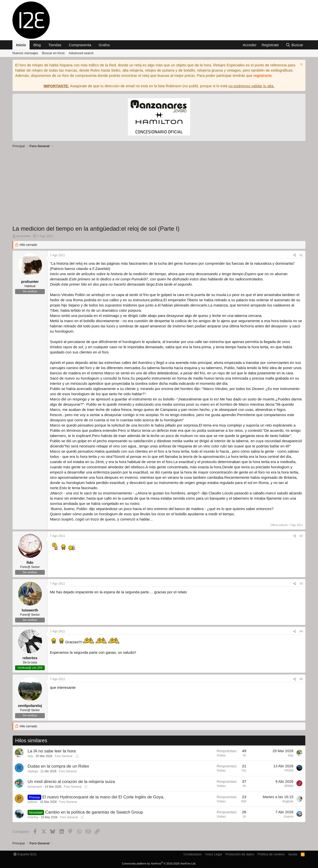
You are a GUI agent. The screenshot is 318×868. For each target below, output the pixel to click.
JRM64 (289, 786)
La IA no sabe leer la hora (52, 751)
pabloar (33, 802)
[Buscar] (294, 45)
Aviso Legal (214, 854)
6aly (30, 756)
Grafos (104, 45)
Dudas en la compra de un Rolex (58, 766)
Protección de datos (240, 854)
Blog (37, 45)
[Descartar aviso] (301, 65)
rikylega (33, 771)
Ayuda (293, 854)
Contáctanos (193, 854)
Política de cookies (271, 854)
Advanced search (81, 53)
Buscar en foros (53, 53)
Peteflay (33, 817)
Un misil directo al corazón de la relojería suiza (71, 782)
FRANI (289, 771)
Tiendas (55, 45)
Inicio (21, 45)
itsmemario (35, 787)
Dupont (289, 817)
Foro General (63, 756)
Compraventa (80, 45)
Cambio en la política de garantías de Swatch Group (94, 812)
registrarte (263, 75)
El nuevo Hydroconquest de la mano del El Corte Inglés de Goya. (103, 797)
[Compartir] (295, 255)
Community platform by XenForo (159, 864)
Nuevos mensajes (25, 53)
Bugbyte (288, 801)
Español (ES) (25, 854)
